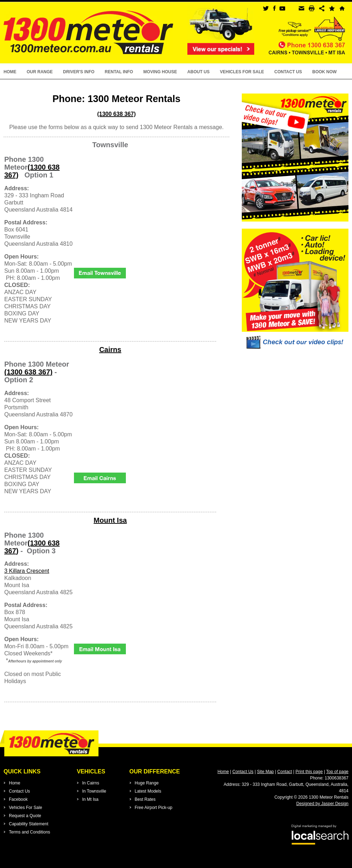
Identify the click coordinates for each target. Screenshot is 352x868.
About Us (199, 72)
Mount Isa (110, 520)
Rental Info (119, 72)
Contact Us (288, 72)
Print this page (309, 772)
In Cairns (91, 783)
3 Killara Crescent (27, 571)
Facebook (18, 799)
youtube (282, 8)
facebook (274, 8)
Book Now (324, 72)
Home (10, 72)
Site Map (265, 772)
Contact (285, 772)
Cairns (110, 350)
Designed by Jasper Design (322, 804)
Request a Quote (25, 816)
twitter (266, 8)
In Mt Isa (90, 799)
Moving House (160, 72)
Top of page (337, 772)
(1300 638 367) (28, 372)
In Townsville (94, 791)
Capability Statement (29, 824)
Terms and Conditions (30, 832)
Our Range (40, 72)
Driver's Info (79, 72)
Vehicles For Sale (242, 72)
